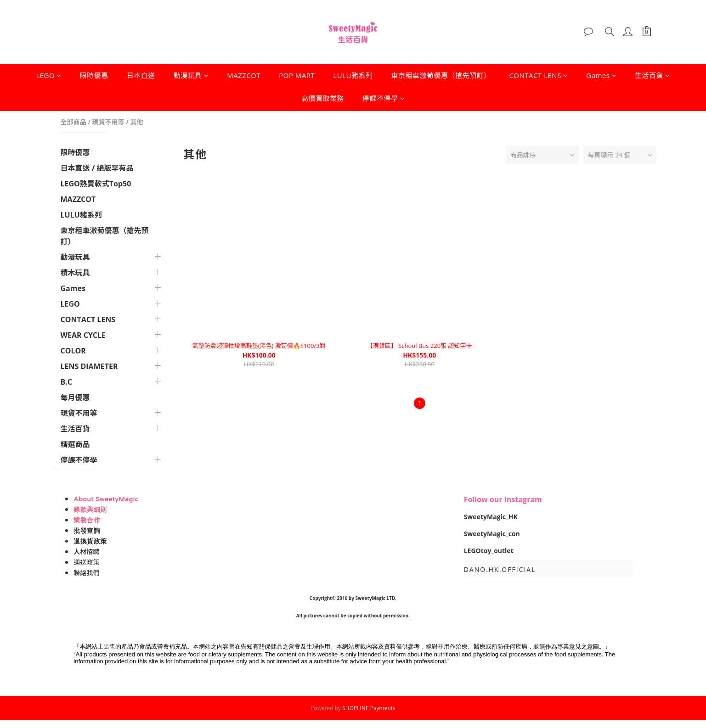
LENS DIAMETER (89, 366)
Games (601, 75)
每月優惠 (75, 398)
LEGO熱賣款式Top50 (96, 184)
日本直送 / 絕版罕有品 (97, 168)
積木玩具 (75, 273)
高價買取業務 (323, 98)
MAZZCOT (244, 75)
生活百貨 (652, 75)
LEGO (48, 75)
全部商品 (73, 122)
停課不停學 (384, 98)
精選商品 (75, 444)
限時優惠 (94, 75)
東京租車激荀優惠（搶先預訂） (441, 75)
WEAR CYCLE (83, 335)
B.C (67, 382)
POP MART (297, 75)
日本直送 (141, 75)
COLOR (73, 351)
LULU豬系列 (353, 75)
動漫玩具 (191, 75)
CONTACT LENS (538, 75)
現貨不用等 (108, 122)
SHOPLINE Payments (369, 708)
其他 (137, 122)
